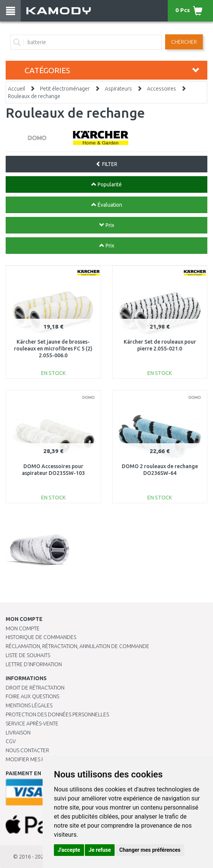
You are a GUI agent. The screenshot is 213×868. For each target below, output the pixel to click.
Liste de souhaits (28, 655)
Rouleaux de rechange (34, 96)
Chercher (184, 42)
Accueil (16, 89)
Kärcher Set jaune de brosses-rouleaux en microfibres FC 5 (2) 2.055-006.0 (53, 349)
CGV (11, 741)
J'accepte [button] (69, 850)
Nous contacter (27, 750)
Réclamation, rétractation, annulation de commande (77, 646)
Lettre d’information (34, 664)
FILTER (106, 164)
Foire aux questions (32, 696)
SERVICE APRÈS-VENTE (32, 724)
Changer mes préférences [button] (150, 850)
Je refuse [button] (100, 850)
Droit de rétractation (35, 688)
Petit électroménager (65, 89)
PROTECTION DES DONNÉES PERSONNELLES (57, 714)
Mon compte (23, 628)
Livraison (18, 733)
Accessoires (162, 89)
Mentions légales (29, 705)
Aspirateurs (118, 89)
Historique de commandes (41, 637)
